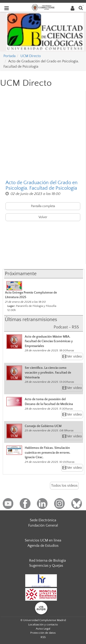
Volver (43, 217)
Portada (10, 56)
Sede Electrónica (43, 520)
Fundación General (43, 525)
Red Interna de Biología (47, 561)
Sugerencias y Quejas (46, 566)
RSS (43, 637)
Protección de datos (43, 633)
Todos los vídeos (64, 486)
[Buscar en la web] (81, 8)
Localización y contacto (43, 625)
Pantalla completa (43, 206)
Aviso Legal (43, 629)
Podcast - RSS (66, 327)
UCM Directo (31, 56)
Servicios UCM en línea (43, 540)
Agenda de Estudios (43, 546)
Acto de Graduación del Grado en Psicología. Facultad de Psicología (42, 186)
